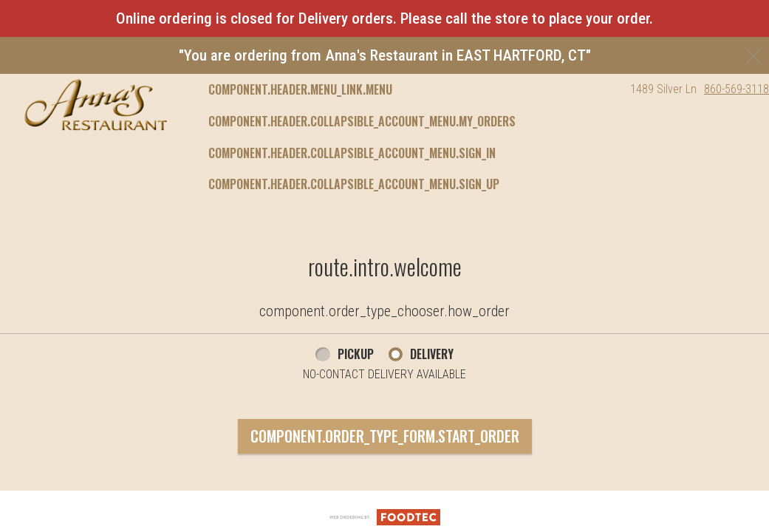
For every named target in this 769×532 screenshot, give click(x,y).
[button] (96, 105)
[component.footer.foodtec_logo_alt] (385, 517)
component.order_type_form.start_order (385, 436)
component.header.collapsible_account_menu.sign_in (352, 153)
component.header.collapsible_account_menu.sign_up (354, 184)
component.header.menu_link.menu (300, 89)
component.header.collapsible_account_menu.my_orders (362, 121)
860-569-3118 (736, 89)
